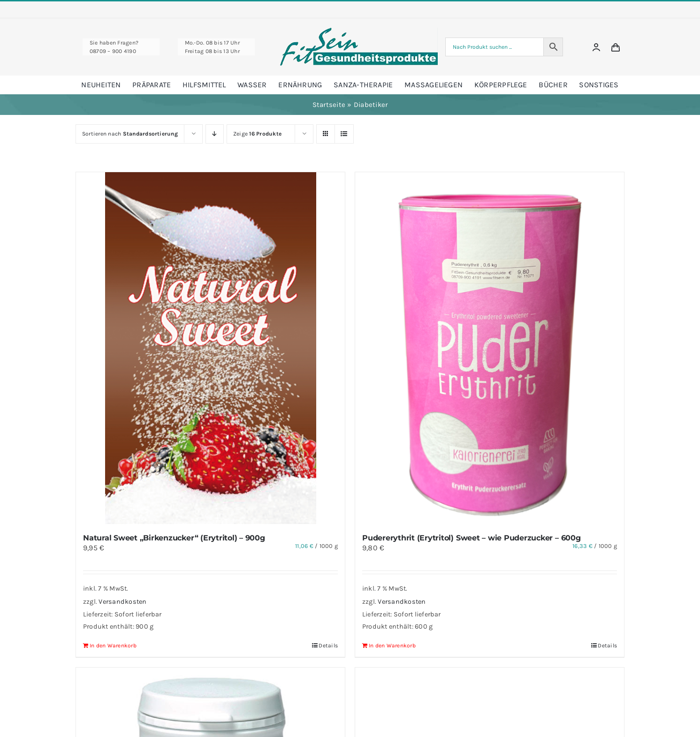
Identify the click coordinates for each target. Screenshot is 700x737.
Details (328, 646)
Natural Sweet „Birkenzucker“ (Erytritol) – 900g (174, 538)
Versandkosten (122, 602)
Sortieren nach (130, 134)
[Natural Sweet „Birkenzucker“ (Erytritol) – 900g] (210, 348)
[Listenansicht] (344, 134)
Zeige (257, 134)
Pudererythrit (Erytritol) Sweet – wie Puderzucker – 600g (472, 538)
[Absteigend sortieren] (215, 134)
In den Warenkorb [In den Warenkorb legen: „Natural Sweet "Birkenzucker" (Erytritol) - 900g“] (113, 646)
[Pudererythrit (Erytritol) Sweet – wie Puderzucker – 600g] (490, 348)
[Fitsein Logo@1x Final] (359, 31)
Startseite (329, 105)
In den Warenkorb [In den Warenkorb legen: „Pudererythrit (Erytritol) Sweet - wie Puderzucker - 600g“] (392, 646)
